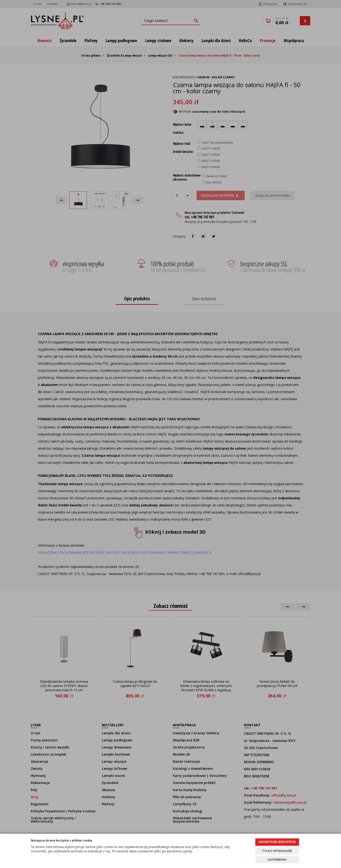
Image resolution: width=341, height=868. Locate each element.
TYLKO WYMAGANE (277, 851)
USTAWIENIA (277, 860)
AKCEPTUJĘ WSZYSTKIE (277, 842)
